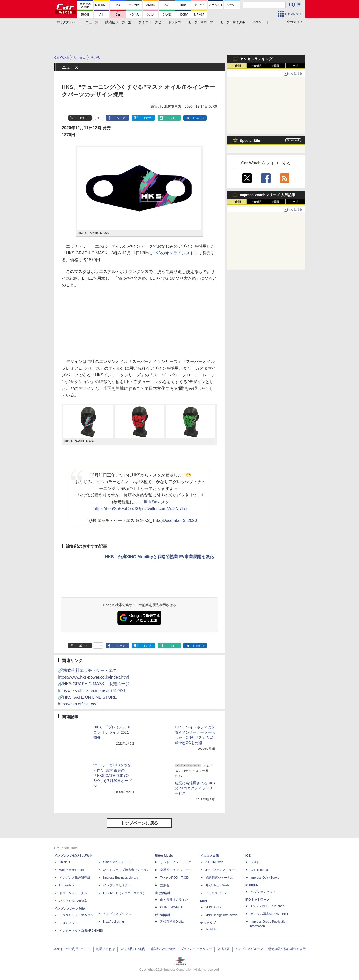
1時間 (237, 66)
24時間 (256, 66)
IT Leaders (67, 885)
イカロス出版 (210, 856)
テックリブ (208, 923)
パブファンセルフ (263, 892)
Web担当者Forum (72, 870)
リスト (98, 118)
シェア (121, 118)
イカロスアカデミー (219, 893)
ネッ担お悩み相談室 (73, 901)
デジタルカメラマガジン (76, 915)
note (173, 118)
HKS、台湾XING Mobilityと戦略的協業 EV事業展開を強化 (159, 557)
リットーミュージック (176, 862)
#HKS (149, 502)
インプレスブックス (117, 914)
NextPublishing (114, 922)
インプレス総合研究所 (75, 878)
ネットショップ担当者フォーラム (126, 870)
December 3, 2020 (180, 521)
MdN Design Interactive (222, 915)
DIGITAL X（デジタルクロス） (125, 893)
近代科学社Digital (172, 922)
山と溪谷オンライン (174, 900)
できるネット (69, 923)
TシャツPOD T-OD (174, 878)
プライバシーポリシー (196, 949)
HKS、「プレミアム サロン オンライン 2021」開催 (113, 732)
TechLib (211, 929)
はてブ (147, 118)
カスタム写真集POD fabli (269, 914)
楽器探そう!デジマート (176, 870)
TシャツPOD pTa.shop (267, 906)
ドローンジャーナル (73, 893)
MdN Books (213, 907)
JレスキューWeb (217, 885)
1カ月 (295, 66)
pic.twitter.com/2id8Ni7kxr (164, 509)
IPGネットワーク (257, 900)
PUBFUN (252, 885)
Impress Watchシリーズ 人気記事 (268, 195)
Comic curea (259, 870)
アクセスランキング (256, 59)
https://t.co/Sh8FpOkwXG (117, 509)
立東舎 (165, 885)
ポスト (83, 118)
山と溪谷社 (163, 893)
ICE (248, 856)
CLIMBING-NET (171, 907)
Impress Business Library (121, 878)
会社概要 (223, 949)
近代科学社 (163, 915)
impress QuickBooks (265, 878)
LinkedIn (199, 118)
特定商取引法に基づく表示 (287, 949)
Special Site (250, 141)
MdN (204, 901)
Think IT (65, 862)
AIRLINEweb (214, 862)
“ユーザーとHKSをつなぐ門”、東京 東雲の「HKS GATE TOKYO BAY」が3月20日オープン (113, 776)
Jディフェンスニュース (222, 870)
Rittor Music (164, 856)
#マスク (162, 502)
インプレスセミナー (117, 885)
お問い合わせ (106, 949)
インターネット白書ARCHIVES (81, 931)
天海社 (255, 862)
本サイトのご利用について (72, 949)
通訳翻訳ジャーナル (219, 878)
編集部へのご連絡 (163, 949)
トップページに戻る (139, 823)
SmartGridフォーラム (118, 862)
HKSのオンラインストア (175, 253)
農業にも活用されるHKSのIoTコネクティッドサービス (195, 788)
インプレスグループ (249, 949)
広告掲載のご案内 (133, 949)
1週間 (276, 66)
